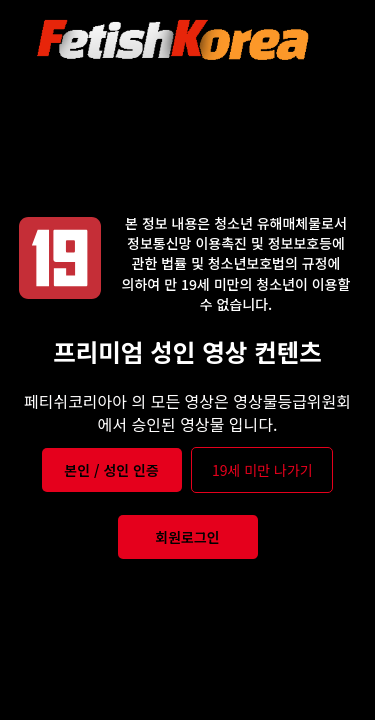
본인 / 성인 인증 (111, 470)
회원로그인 (187, 537)
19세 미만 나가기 (262, 470)
